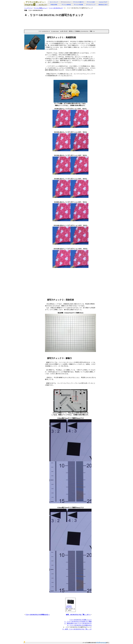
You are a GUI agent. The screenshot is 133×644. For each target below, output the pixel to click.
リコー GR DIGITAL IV (56, 8)
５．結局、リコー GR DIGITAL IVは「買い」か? (77, 629)
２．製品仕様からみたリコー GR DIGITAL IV (78, 623)
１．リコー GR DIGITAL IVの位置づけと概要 (78, 622)
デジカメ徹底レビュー (41, 8)
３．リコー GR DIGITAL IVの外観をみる (79, 625)
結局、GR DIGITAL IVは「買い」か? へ (78, 615)
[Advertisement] (66, 23)
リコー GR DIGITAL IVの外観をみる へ (38, 615)
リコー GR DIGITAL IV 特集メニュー (80, 620)
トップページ (28, 8)
